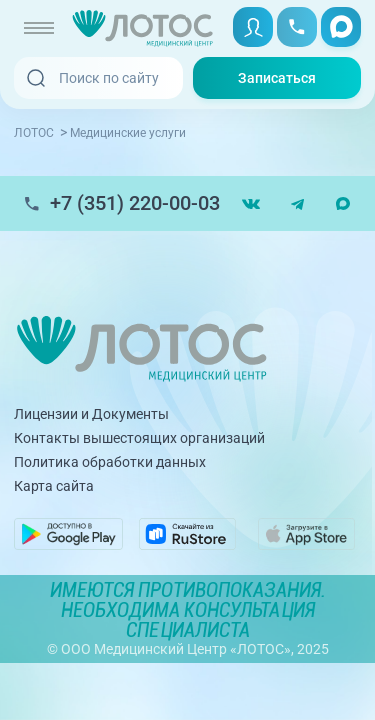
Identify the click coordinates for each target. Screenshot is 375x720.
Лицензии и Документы (91, 414)
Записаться (277, 78)
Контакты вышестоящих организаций (139, 438)
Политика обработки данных (110, 462)
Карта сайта (54, 486)
